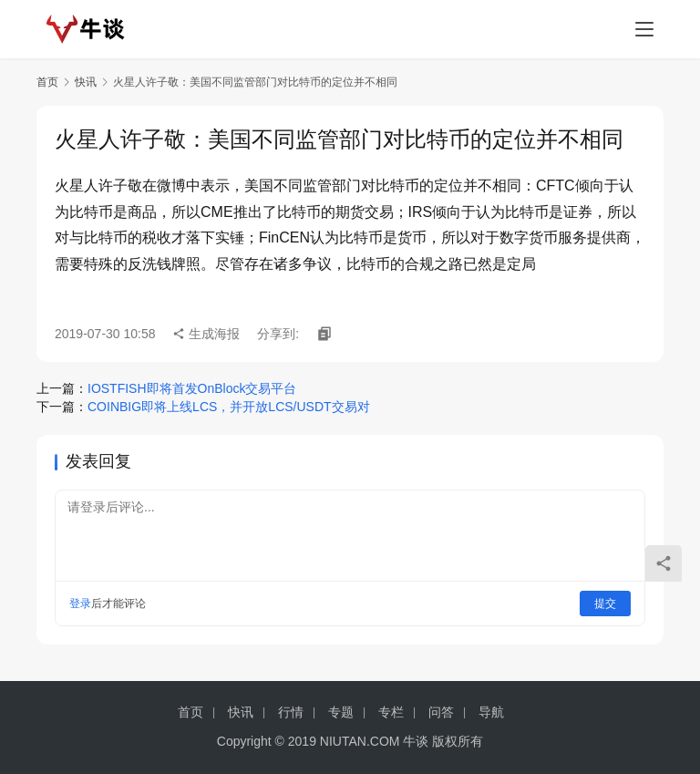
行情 (291, 712)
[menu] (644, 29)
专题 (341, 712)
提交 (605, 604)
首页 (47, 82)
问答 (441, 712)
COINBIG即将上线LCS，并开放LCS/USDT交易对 (229, 407)
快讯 (86, 82)
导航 (491, 712)
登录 (80, 604)
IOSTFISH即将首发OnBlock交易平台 (192, 388)
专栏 (391, 712)
